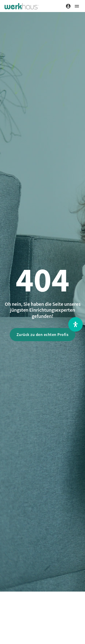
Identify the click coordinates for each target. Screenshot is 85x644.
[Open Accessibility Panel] (75, 324)
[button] (77, 6)
